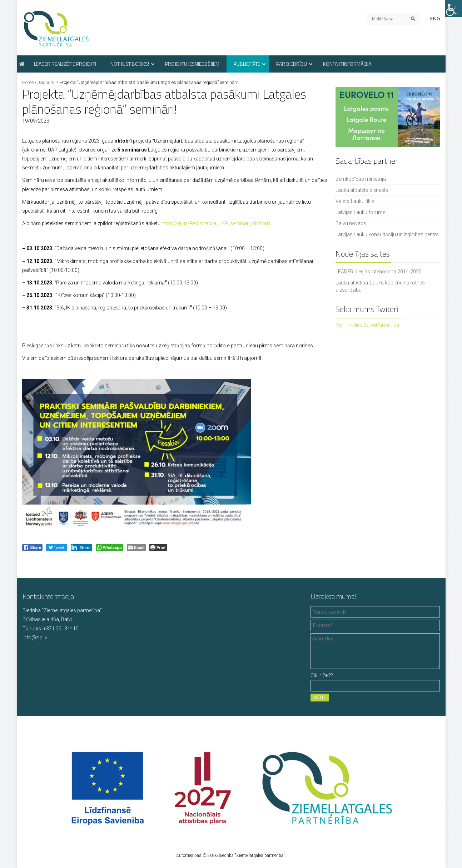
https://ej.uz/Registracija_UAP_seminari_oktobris (216, 223)
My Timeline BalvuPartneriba (367, 325)
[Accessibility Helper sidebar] (453, 9)
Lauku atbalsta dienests (362, 190)
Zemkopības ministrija (361, 179)
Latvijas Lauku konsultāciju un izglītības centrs (387, 234)
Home (28, 82)
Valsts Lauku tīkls (355, 201)
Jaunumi (46, 82)
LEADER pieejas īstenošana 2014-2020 (379, 272)
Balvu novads (351, 223)
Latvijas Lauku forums (361, 212)
